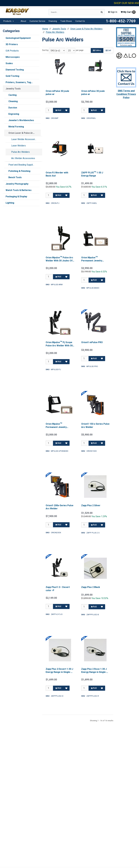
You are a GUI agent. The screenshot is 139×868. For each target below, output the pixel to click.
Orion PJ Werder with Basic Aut (57, 174)
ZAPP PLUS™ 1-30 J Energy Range (92, 174)
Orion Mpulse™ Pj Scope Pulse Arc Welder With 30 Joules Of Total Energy (59, 344)
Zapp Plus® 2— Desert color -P (58, 589)
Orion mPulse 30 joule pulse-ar (57, 93)
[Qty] (49, 110)
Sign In (113, 12)
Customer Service (37, 21)
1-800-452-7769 (121, 21)
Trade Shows (66, 21)
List (108, 50)
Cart (128, 12)
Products (9, 21)
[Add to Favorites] (66, 110)
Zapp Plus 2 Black (91, 587)
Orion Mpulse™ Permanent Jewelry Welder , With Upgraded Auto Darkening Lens (58, 426)
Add (58, 110)
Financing (53, 21)
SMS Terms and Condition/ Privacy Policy (126, 94)
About (23, 21)
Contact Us (80, 21)
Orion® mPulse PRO (92, 342)
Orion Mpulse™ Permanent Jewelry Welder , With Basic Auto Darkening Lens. (94, 259)
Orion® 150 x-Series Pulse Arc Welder (95, 426)
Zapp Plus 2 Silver (91, 506)
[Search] (102, 12)
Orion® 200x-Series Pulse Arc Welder (60, 507)
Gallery (97, 50)
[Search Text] (77, 12)
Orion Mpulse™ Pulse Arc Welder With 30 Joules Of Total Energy (59, 259)
